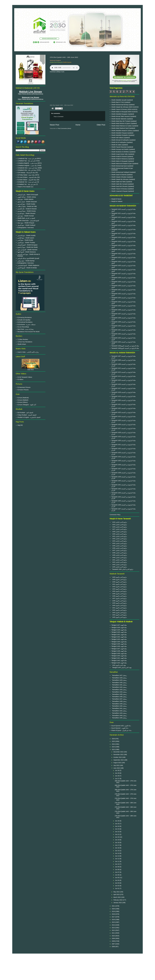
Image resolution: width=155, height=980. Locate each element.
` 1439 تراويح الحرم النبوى (119, 603)
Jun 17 (117, 845)
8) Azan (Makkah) (23, 400)
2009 (114, 938)
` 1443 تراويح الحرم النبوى (119, 613)
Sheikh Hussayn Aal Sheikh (120, 149)
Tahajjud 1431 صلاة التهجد (119, 635)
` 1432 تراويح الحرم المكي (119, 539)
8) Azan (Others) (23, 402)
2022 (114, 749)
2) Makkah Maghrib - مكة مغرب (27, 166)
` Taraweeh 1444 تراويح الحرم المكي (122, 569)
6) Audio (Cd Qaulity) (24, 320)
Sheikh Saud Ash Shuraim (119, 186)
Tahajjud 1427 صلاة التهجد (119, 625)
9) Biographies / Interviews (26, 228)
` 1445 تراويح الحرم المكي (119, 567)
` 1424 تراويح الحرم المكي (119, 525)
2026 (114, 739)
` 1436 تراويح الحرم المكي (119, 548)
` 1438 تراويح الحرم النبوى (119, 601)
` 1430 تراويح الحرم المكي (119, 534)
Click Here (31, 370)
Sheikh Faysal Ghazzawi (119, 147)
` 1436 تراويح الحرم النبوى (119, 596)
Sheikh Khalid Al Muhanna (120, 159)
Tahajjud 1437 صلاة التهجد (119, 649)
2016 (114, 920)
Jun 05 (117, 878)
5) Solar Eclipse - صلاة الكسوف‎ (27, 180)
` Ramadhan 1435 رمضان (119, 694)
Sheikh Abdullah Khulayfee (120, 135)
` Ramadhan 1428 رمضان (119, 678)
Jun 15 (117, 851)
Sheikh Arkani (22, 344)
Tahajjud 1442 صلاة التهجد (119, 660)
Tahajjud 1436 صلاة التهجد (119, 646)
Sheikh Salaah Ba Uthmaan (120, 107)
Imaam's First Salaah (24, 187)
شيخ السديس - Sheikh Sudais (26, 204)
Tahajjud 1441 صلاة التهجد (119, 658)
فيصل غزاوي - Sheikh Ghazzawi (27, 202)
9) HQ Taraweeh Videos (25, 377)
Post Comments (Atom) (64, 128)
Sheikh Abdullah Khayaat (119, 133)
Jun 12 (117, 859)
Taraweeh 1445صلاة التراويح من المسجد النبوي (125, 346)
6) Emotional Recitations (25, 322)
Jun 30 (117, 770)
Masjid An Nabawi (117, 201)
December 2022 (119, 752)
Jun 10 (117, 864)
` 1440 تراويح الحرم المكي (119, 558)
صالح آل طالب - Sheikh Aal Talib (27, 206)
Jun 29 (117, 773)
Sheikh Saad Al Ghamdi (119, 175)
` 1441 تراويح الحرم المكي (119, 560)
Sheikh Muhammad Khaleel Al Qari (122, 168)
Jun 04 (117, 880)
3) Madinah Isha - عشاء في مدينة (27, 168)
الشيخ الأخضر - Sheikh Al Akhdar (27, 268)
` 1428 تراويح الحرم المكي (119, 532)
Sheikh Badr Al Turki (118, 102)
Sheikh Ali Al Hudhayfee (119, 142)
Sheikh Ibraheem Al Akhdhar (120, 152)
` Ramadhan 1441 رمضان (119, 708)
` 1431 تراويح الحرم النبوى (119, 584)
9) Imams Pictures (23, 390)
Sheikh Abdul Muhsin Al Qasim (121, 123)
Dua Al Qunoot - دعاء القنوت (120, 728)
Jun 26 (117, 821)
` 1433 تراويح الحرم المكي (119, 541)
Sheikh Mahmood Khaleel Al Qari (122, 164)
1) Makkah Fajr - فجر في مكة (26, 161)
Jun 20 (117, 837)
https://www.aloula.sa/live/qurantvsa (30, 94)
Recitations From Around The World (28, 332)
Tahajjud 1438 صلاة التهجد (119, 651)
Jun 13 (117, 856)
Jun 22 (117, 832)
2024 (114, 744)
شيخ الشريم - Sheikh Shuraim (26, 213)
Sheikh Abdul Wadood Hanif (120, 128)
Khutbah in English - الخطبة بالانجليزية (29, 417)
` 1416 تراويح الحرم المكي (119, 522)
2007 (114, 944)
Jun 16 (117, 848)
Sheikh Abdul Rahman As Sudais (122, 126)
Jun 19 (117, 840)
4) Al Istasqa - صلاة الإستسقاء (26, 173)
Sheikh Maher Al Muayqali (120, 112)
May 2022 (117, 892)
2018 (114, 914)
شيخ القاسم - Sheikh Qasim (26, 238)
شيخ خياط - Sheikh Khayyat (26, 223)
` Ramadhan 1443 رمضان (119, 713)
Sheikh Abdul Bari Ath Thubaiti (121, 121)
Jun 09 (117, 867)
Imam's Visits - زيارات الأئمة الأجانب (28, 352)
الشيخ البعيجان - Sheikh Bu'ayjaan (28, 245)
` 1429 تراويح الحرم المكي (119, 527)
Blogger (88, 976)
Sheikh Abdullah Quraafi (119, 100)
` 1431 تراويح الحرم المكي (119, 536)
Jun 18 (117, 843)
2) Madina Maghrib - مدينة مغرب (27, 163)
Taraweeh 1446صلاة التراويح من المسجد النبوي (125, 348)
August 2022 (117, 763)
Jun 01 (117, 888)
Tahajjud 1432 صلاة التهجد (119, 637)
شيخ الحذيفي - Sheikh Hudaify (27, 235)
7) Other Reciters (23, 339)
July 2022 (117, 765)
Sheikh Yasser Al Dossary (120, 109)
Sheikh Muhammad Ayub (119, 166)
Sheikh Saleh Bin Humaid (119, 184)
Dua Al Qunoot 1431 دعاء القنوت (121, 726)
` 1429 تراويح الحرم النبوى (119, 577)
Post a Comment (59, 117)
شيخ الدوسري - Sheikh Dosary (27, 211)
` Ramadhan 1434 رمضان (119, 692)
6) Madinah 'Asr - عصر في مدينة (27, 182)
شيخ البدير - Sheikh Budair (25, 240)
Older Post (101, 125)
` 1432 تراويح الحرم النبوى (119, 587)
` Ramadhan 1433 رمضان (119, 690)
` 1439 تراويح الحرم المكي (119, 555)
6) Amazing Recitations (25, 317)
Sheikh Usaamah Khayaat (120, 191)
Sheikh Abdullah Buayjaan (120, 114)
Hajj (19, 425)
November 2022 (119, 755)
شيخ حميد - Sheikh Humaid (26, 216)
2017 (114, 917)
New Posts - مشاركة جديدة (26, 329)
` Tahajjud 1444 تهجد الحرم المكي (121, 667)
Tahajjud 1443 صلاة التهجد (119, 663)
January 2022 (118, 903)
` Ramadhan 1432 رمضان (119, 687)
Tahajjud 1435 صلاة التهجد (119, 644)
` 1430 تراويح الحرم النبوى (119, 582)
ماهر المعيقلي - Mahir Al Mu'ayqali (28, 195)
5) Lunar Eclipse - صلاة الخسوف (27, 177)
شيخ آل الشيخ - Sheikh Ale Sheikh (28, 247)
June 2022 (117, 768)
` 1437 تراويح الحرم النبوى (119, 598)
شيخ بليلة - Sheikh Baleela (25, 199)
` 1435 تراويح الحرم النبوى (119, 594)
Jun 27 (117, 779)
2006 (114, 947)
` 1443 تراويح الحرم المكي (119, 565)
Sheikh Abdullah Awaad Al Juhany (122, 131)
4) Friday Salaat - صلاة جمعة (26, 175)
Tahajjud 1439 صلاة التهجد (119, 653)
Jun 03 (117, 883)
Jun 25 (117, 824)
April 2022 (117, 894)
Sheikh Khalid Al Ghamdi (119, 157)
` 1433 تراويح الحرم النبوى (119, 589)
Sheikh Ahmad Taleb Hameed (121, 116)
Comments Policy (115, 515)
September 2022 (119, 760)
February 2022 (118, 900)
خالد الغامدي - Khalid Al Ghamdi (27, 209)
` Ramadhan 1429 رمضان (119, 680)
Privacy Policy (77, 962)
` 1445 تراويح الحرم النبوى (119, 617)
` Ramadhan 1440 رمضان (119, 706)
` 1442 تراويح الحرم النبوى (119, 610)
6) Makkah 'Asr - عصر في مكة (27, 184)
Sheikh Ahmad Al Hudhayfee (120, 140)
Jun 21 (117, 834)
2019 (114, 911)
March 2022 (117, 897)
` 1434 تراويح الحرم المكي (119, 543)
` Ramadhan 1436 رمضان (119, 697)
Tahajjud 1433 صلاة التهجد (119, 639)
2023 (114, 747)
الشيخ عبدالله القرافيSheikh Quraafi (28, 258)
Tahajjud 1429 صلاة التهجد (119, 630)
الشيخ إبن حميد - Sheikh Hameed (27, 250)
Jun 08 (117, 870)
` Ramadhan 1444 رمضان (119, 715)
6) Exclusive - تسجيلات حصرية (27, 324)
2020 (114, 909)
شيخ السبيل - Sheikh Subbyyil (26, 225)
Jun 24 (117, 826)
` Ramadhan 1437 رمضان (119, 699)
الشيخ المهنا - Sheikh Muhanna (27, 252)
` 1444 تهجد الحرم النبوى (119, 665)
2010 (114, 936)
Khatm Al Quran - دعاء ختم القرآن (121, 730)
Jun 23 (117, 829)
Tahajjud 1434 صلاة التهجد (119, 642)
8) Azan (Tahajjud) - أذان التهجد (27, 405)
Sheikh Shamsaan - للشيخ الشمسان (28, 221)
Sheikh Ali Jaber (117, 145)
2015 (114, 922)
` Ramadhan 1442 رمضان (119, 711)
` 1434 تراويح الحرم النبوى (119, 591)
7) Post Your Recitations (25, 342)
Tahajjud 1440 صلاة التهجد (119, 656)
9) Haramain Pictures (24, 387)
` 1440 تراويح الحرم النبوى (119, 605)
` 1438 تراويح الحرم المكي (119, 553)
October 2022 (118, 757)
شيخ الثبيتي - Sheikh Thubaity (26, 243)
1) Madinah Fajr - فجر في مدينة (27, 158)
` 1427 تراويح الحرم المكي (119, 529)
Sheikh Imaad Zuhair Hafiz (120, 154)
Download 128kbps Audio (57, 72)
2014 (114, 925)
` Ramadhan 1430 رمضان (119, 683)
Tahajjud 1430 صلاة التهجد (119, 632)
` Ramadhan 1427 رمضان (119, 675)
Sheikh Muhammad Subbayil (120, 172)
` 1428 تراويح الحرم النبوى (119, 579)
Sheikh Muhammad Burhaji (120, 105)
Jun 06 (117, 875)
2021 (114, 906)
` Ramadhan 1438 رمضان (119, 701)
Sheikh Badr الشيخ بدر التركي (26, 218)
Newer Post (54, 125)
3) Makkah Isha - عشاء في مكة (27, 170)
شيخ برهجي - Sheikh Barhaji (26, 261)
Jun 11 (117, 861)
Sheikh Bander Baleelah (119, 119)
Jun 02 (117, 886)
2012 (114, 930)
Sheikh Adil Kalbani (118, 138)
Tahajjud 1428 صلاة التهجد (119, 627)
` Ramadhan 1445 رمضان (119, 718)
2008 (114, 941)
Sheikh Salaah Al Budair (119, 177)
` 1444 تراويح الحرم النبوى (119, 615)
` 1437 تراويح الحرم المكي (119, 550)
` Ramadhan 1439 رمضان (119, 704)
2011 (114, 933)
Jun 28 (117, 776)
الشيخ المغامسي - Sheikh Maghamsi (28, 265)
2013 (114, 928)
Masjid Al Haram (116, 199)
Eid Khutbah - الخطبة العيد (25, 413)
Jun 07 (117, 872)
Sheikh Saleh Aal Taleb (118, 182)
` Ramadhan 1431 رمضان (119, 685)
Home (78, 125)
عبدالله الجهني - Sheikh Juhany (27, 197)
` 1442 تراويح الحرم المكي (119, 562)
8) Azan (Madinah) (23, 398)
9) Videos (20, 379)
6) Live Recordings (23, 327)
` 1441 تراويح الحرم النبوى (119, 608)
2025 (114, 741)
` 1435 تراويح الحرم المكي (119, 546)
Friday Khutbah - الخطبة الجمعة (27, 415)
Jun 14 (117, 853)
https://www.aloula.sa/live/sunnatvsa (31, 99)
